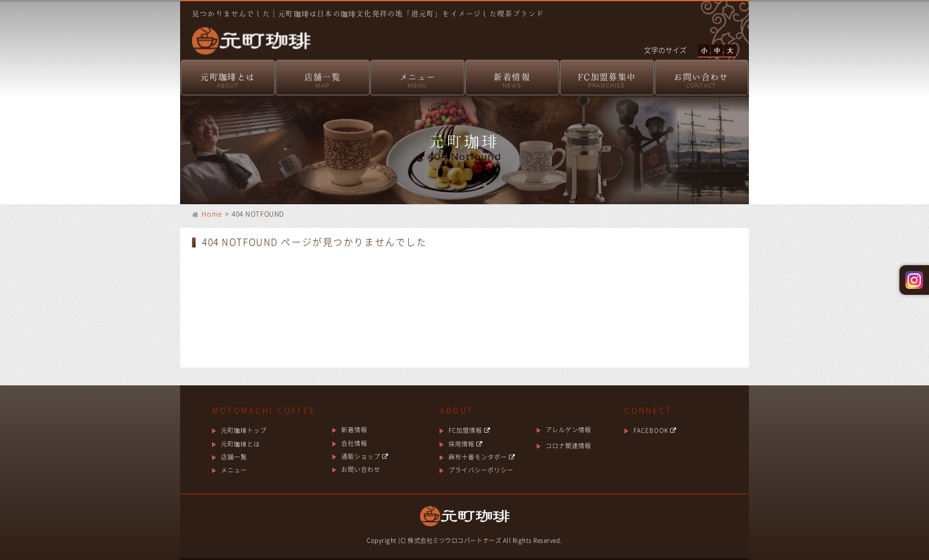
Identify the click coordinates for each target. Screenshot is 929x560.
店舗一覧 (323, 81)
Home (212, 214)
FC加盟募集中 (607, 81)
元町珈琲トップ (244, 430)
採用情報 (466, 444)
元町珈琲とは (228, 81)
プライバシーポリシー (481, 470)
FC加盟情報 (470, 430)
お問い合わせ (701, 81)
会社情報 (354, 443)
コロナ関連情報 (568, 445)
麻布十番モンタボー (482, 457)
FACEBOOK (655, 430)
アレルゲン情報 (568, 429)
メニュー (417, 81)
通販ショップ (365, 456)
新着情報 (512, 81)
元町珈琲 (245, 33)
